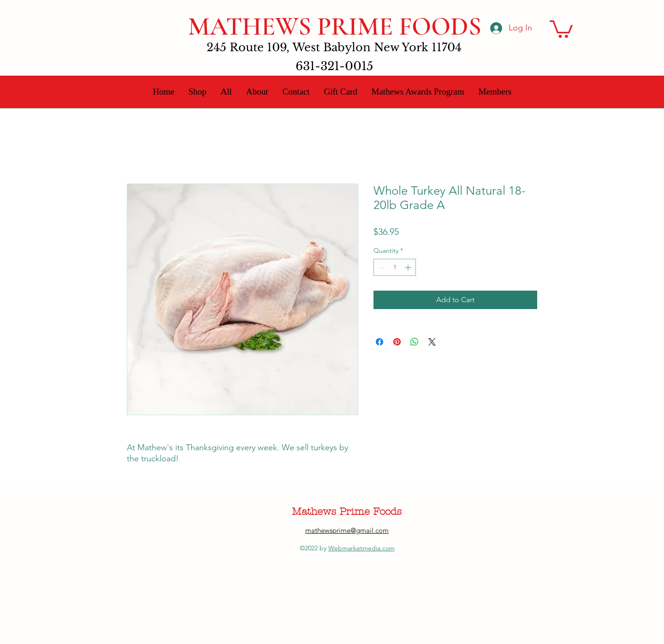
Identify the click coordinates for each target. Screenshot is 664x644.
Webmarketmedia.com (362, 548)
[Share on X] (432, 342)
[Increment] (409, 267)
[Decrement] (381, 267)
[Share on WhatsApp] (415, 342)
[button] (561, 28)
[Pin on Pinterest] (397, 342)
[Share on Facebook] (379, 342)
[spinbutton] (395, 267)
